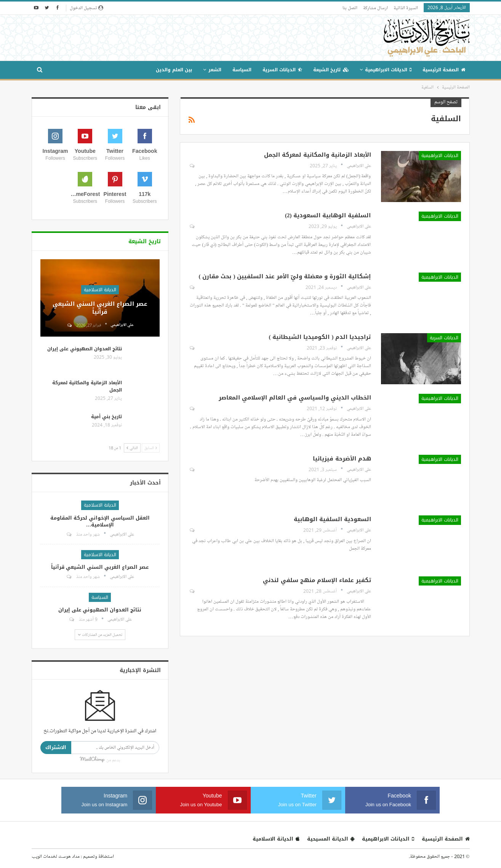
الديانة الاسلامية (100, 290)
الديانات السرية (282, 70)
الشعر (215, 70)
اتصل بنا (350, 8)
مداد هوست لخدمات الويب (56, 856)
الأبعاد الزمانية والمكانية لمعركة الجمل (318, 155)
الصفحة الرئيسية (444, 70)
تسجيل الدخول (86, 8)
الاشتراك (56, 747)
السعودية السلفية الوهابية (332, 519)
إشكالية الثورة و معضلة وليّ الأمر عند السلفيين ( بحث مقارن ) (285, 276)
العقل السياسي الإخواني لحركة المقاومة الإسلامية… (100, 521)
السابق (151, 448)
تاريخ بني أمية (106, 417)
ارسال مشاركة (375, 8)
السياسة (242, 70)
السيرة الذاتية (406, 8)
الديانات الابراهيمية (388, 70)
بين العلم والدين (174, 70)
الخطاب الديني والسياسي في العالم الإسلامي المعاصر (295, 398)
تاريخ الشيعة (331, 70)
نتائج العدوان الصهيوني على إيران (85, 349)
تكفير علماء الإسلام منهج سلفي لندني (317, 580)
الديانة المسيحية (331, 839)
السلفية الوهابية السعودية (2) (328, 215)
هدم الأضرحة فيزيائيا (342, 459)
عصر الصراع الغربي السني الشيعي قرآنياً (100, 308)
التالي (132, 448)
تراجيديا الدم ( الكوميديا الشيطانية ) (320, 337)
